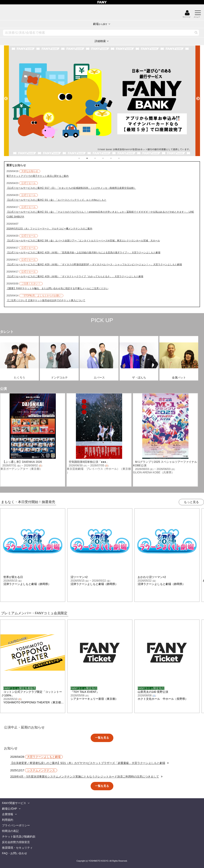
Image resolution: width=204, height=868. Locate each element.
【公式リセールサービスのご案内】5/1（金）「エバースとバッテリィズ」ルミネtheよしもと (56, 200)
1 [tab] (83, 158)
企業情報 (8, 814)
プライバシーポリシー (16, 825)
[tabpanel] (102, 101)
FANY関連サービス (14, 803)
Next (198, 97)
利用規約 (8, 820)
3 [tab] (99, 158)
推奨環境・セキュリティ (17, 848)
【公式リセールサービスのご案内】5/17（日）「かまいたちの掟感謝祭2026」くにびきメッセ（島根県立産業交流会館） (71, 188)
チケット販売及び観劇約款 (19, 837)
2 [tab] (91, 158)
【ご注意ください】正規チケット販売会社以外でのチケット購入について (46, 300)
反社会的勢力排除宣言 (16, 842)
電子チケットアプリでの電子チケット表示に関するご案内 (37, 176)
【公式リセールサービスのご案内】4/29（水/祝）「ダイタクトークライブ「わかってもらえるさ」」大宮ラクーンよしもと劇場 (75, 276)
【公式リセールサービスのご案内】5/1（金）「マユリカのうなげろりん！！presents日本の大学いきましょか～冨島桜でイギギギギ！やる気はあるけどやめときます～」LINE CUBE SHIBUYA (100, 214)
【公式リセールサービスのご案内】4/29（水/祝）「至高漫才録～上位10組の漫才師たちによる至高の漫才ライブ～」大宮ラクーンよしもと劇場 (83, 253)
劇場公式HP (9, 809)
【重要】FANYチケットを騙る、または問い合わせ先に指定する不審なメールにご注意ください (57, 288)
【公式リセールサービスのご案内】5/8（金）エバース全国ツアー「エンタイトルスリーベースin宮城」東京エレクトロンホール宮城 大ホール (83, 241)
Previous (6, 97)
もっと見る (191, 502)
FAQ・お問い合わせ (15, 853)
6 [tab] (123, 158)
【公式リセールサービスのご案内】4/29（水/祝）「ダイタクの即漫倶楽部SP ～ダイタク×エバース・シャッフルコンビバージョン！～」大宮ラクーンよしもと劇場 (94, 264)
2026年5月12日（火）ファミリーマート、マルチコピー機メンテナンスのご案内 (49, 229)
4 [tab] (107, 158)
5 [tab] (115, 158)
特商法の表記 (10, 831)
